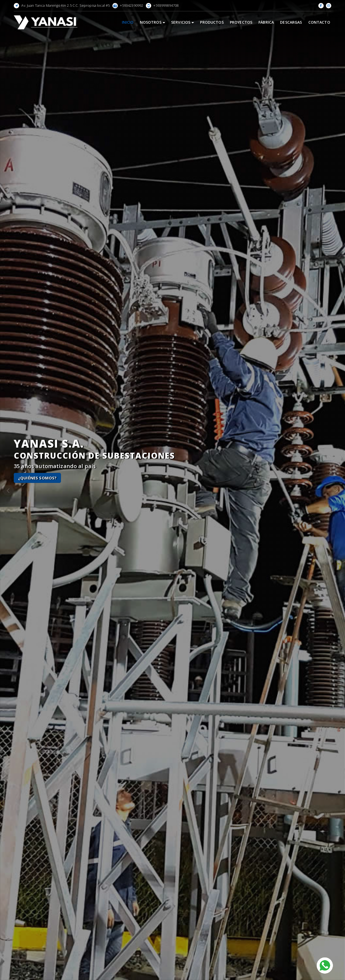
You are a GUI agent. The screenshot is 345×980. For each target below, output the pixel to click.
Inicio (128, 22)
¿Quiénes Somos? (37, 478)
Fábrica (266, 22)
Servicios (183, 22)
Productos (212, 22)
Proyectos (241, 22)
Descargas (291, 22)
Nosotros (152, 22)
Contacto (319, 22)
